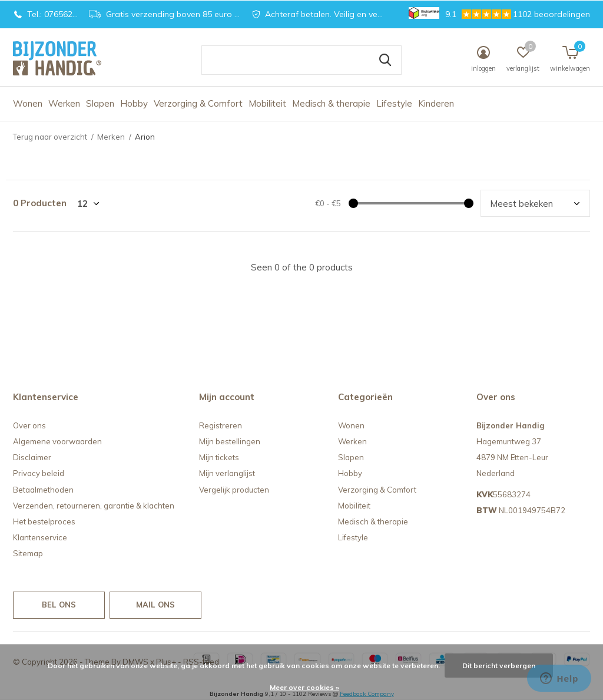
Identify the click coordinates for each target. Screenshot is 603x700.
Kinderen (436, 103)
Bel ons (59, 605)
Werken (64, 103)
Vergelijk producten (234, 490)
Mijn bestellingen (230, 441)
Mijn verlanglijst (227, 473)
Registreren (221, 425)
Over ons (29, 425)
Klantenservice (40, 537)
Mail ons (155, 605)
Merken (111, 137)
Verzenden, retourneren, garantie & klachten (94, 506)
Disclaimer (32, 457)
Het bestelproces (44, 521)
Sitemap (28, 553)
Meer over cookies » (304, 687)
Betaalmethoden (43, 490)
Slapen (100, 103)
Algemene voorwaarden (57, 441)
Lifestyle (394, 103)
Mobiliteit (267, 103)
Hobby (134, 103)
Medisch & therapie (331, 103)
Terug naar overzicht (50, 137)
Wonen (28, 103)
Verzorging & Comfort (198, 103)
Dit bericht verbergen (499, 666)
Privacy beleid (39, 473)
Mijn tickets (219, 457)
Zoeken (385, 60)
